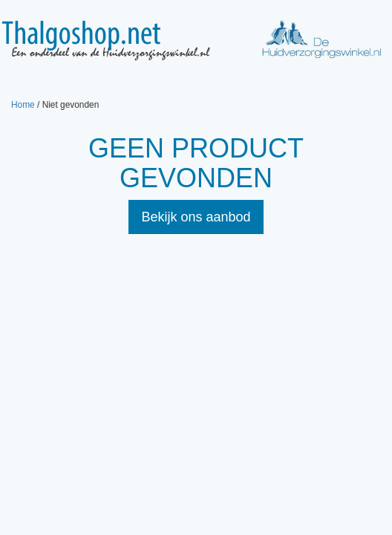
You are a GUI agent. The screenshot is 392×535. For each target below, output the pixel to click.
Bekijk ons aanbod (196, 217)
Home (23, 105)
